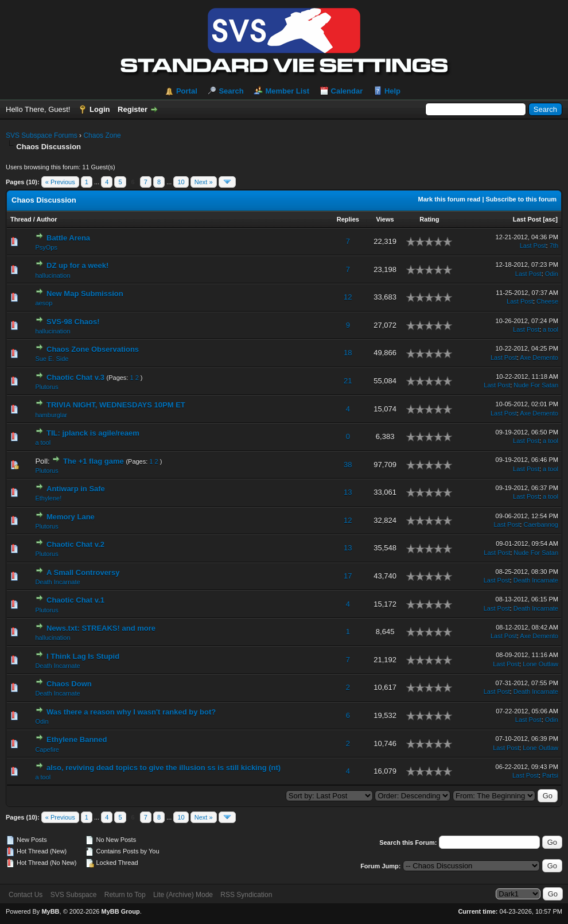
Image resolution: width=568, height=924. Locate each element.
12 (348, 297)
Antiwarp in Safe (76, 489)
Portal (187, 91)
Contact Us (26, 895)
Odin (552, 274)
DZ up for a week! (77, 265)
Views (385, 219)
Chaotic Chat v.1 (75, 600)
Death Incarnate (57, 582)
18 (348, 353)
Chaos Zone (102, 135)
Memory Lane (71, 517)
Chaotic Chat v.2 (75, 544)
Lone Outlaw (540, 664)
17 (348, 576)
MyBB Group (120, 911)
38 (348, 465)
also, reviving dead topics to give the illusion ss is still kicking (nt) (164, 768)
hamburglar (51, 415)
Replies (348, 219)
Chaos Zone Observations (93, 349)
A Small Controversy (83, 572)
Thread (21, 219)
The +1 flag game (94, 461)
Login (100, 109)
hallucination (52, 275)
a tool (551, 329)
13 (348, 492)
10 (181, 182)
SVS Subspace (74, 895)
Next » (204, 182)
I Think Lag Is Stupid (83, 656)
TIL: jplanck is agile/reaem (93, 433)
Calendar (347, 91)
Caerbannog (541, 525)
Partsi (550, 775)
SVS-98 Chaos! (73, 322)
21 (348, 381)
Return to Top (125, 895)
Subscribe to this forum (521, 199)
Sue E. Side (52, 359)
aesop (44, 303)
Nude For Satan (536, 385)
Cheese (547, 301)
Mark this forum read (450, 199)
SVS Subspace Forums (42, 135)
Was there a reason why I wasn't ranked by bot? (131, 712)
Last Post (527, 219)
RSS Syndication (246, 895)
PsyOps (46, 247)
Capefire (47, 750)
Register (133, 109)
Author (46, 219)
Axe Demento (539, 358)
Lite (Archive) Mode (183, 895)
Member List (287, 91)
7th (554, 246)
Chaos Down (69, 684)
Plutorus (46, 387)
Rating (429, 219)
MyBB (50, 911)
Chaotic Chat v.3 (75, 377)
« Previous (60, 182)
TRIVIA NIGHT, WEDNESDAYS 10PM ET (116, 405)
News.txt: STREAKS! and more (101, 628)
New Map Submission (85, 294)
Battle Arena (68, 238)
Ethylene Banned (77, 739)
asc (550, 219)
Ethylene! (48, 498)
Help (392, 91)
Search (231, 91)
